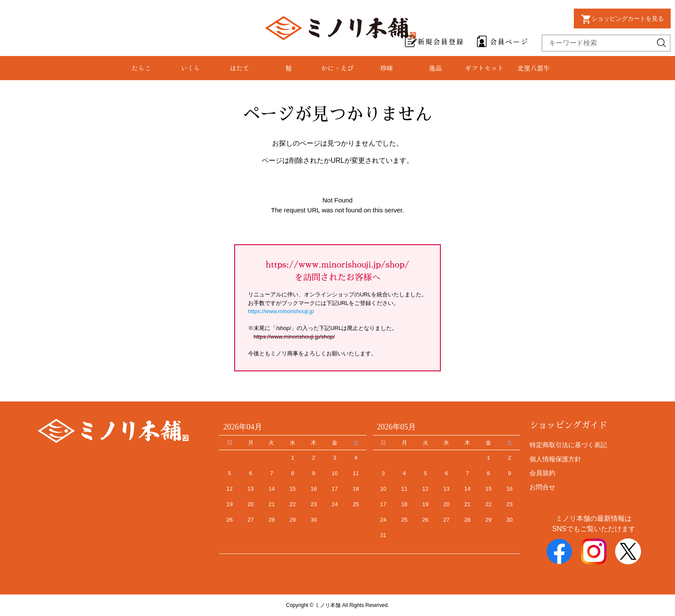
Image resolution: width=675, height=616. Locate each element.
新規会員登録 (441, 41)
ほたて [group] (240, 68)
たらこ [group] (141, 68)
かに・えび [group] (337, 68)
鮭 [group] (289, 68)
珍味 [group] (387, 68)
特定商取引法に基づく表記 (568, 445)
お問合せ (542, 487)
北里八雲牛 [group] (534, 68)
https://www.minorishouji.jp (281, 311)
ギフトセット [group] (484, 68)
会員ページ (509, 41)
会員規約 (542, 473)
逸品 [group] (435, 68)
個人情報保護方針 (555, 459)
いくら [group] (190, 68)
